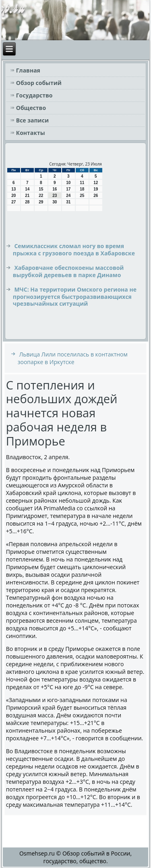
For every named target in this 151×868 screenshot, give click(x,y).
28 (27, 202)
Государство (34, 95)
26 (96, 196)
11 (82, 183)
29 (41, 202)
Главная (28, 70)
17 (68, 189)
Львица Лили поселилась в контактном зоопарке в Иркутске (73, 358)
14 (27, 189)
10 (68, 183)
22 (41, 196)
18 (82, 189)
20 (13, 196)
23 (55, 196)
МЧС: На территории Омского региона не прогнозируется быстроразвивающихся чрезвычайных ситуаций (75, 296)
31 (68, 202)
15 (41, 189)
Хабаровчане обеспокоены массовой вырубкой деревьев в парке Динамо (68, 271)
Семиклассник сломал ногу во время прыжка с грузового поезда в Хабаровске (74, 250)
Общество (31, 108)
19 (96, 189)
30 (55, 202)
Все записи (32, 120)
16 (55, 189)
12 (96, 183)
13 (13, 189)
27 (13, 202)
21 (27, 196)
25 (82, 196)
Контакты (31, 133)
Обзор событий (39, 83)
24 (68, 196)
